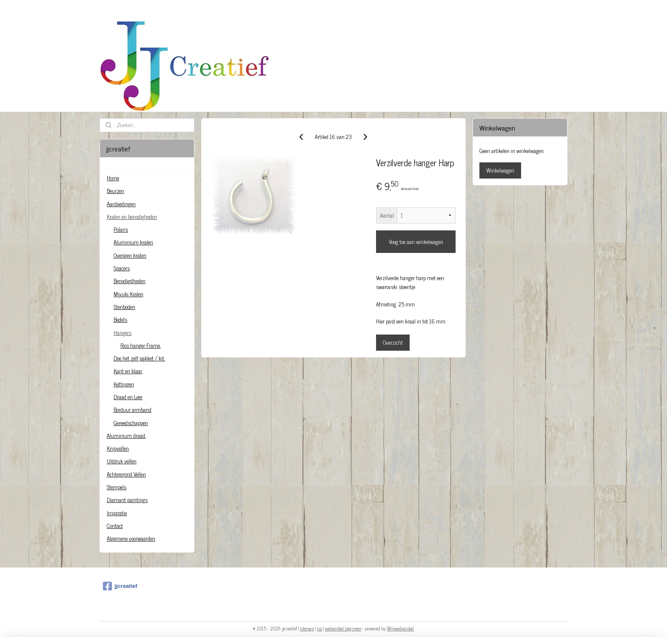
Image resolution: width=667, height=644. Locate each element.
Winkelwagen (500, 170)
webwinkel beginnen (343, 628)
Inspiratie (117, 513)
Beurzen (115, 191)
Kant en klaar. (128, 371)
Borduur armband (133, 410)
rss (319, 628)
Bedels (120, 319)
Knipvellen (118, 448)
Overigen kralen (130, 255)
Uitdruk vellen (122, 461)
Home (113, 178)
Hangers (123, 333)
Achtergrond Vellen (126, 474)
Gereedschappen (131, 423)
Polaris (121, 229)
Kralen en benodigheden (132, 217)
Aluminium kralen (133, 242)
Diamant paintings (127, 500)
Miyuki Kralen (128, 294)
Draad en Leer (128, 397)
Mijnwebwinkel (400, 628)
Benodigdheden (130, 281)
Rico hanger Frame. (141, 345)
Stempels (117, 487)
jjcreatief (120, 586)
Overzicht (393, 342)
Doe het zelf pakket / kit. (139, 358)
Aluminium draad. (126, 435)
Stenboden (124, 307)
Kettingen (124, 384)
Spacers (122, 268)
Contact (115, 526)
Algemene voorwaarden (131, 538)
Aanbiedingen (121, 204)
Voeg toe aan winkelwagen (416, 242)
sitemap (307, 628)
